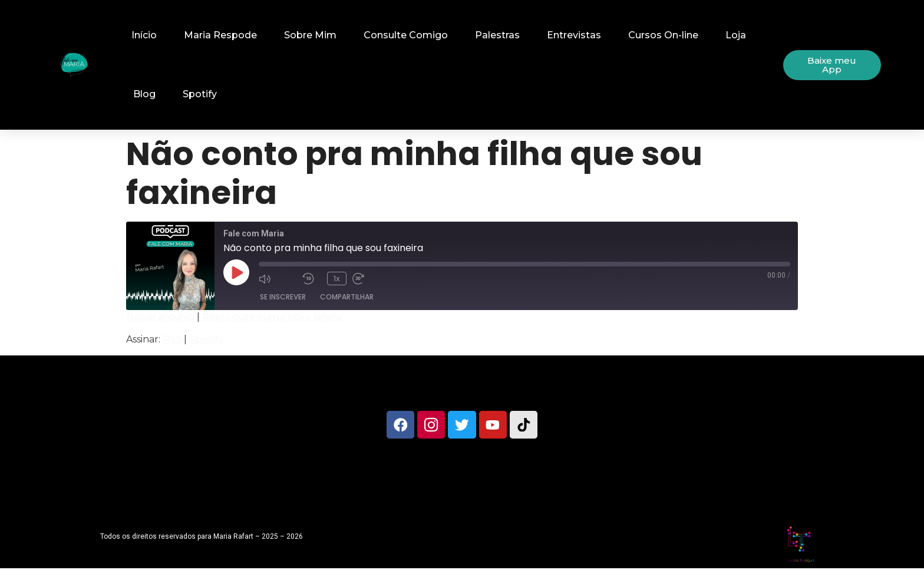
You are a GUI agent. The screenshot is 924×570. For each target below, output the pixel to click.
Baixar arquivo (160, 317)
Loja (736, 35)
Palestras (497, 35)
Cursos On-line (663, 35)
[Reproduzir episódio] (236, 272)
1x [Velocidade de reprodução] (337, 279)
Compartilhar (347, 297)
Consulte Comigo (406, 35)
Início (144, 35)
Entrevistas (574, 35)
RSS (172, 339)
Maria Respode (220, 35)
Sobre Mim (310, 35)
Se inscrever (283, 297)
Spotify (200, 94)
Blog (144, 94)
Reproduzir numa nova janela (272, 317)
